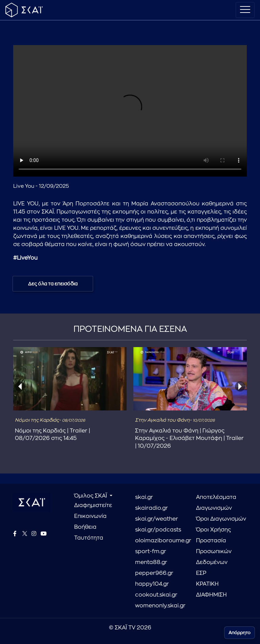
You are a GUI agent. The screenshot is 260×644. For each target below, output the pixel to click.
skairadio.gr (151, 508)
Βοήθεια (85, 527)
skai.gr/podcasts (158, 530)
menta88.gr (151, 562)
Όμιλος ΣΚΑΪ (91, 496)
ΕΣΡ (201, 573)
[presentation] (20, 386)
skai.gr (144, 497)
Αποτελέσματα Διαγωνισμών (216, 503)
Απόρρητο (240, 633)
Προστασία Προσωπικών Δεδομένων (214, 551)
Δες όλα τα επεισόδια (53, 284)
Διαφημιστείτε (93, 505)
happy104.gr (152, 584)
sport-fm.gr (151, 551)
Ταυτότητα (89, 538)
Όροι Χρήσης (213, 530)
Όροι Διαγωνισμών (221, 519)
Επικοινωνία (90, 516)
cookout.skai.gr (156, 595)
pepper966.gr (154, 573)
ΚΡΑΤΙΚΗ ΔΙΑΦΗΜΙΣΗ (211, 589)
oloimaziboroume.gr (160, 541)
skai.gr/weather (157, 519)
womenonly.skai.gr (160, 606)
